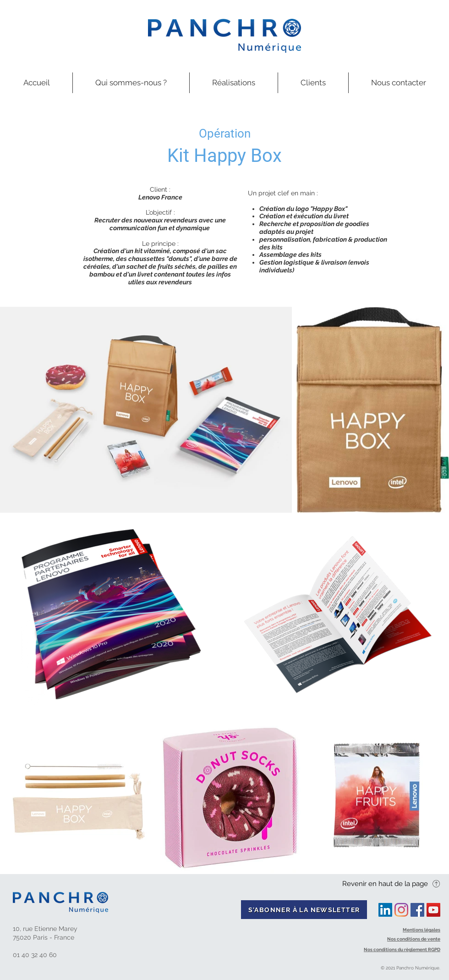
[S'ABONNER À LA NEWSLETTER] (304, 910)
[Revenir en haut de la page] (391, 883)
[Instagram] (401, 910)
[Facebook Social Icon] (417, 910)
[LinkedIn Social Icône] (385, 910)
